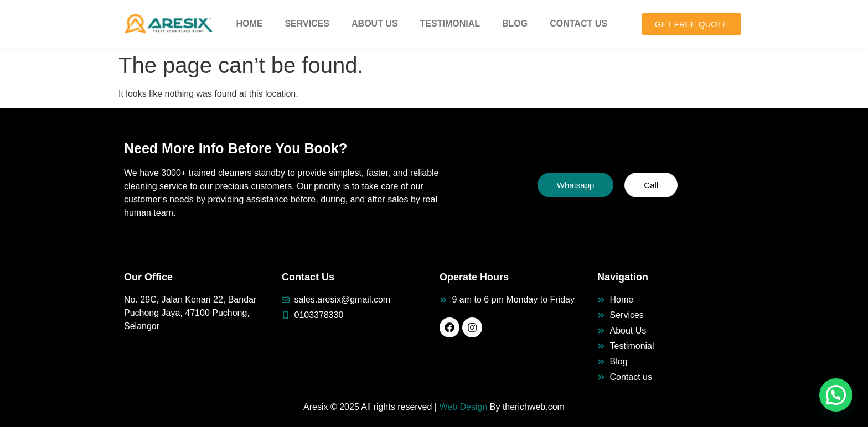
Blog (515, 24)
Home (249, 24)
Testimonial (450, 24)
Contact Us (578, 24)
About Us (375, 24)
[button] (836, 395)
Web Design (463, 407)
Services (307, 24)
